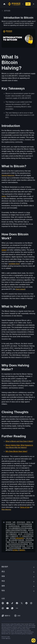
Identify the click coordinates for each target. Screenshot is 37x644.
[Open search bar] (22, 4)
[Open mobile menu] (34, 4)
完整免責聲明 (20, 538)
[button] (34, 4)
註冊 (28, 4)
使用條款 (15, 550)
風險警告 (22, 550)
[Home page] (14, 4)
